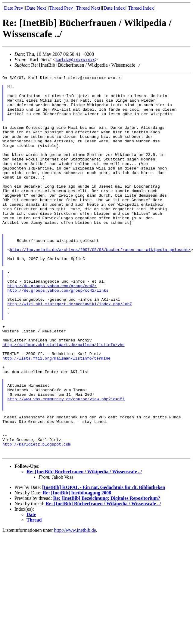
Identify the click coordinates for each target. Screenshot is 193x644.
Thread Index (141, 8)
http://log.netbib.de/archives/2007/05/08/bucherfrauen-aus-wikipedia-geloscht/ (100, 285)
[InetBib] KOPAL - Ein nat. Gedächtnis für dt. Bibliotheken (104, 563)
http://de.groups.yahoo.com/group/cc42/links (58, 334)
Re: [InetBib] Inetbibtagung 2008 (77, 569)
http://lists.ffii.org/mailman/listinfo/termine (56, 415)
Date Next (36, 8)
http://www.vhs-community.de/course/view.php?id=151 (66, 464)
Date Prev (14, 8)
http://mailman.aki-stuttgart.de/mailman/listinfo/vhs (64, 399)
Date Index (114, 8)
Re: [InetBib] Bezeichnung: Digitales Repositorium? (107, 574)
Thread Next (88, 8)
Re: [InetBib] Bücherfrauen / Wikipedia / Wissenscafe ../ (84, 548)
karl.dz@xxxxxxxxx (75, 60)
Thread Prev (61, 8)
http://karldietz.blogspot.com (36, 518)
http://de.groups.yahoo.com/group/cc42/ (52, 328)
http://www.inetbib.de (75, 606)
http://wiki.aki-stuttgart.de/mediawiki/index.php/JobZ (70, 350)
